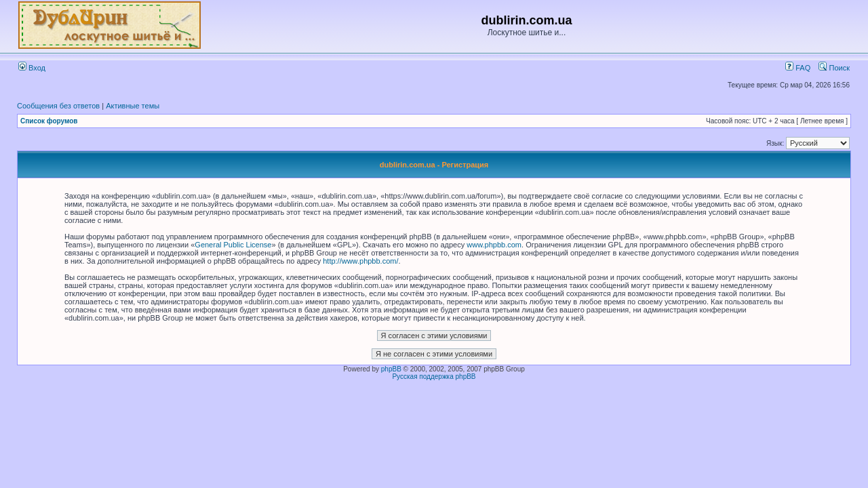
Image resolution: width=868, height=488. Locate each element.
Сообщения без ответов (58, 106)
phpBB (391, 369)
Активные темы (133, 106)
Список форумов (49, 121)
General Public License (233, 245)
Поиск (834, 68)
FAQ (798, 68)
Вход (32, 68)
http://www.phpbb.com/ (360, 261)
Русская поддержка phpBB (434, 377)
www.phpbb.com (494, 245)
